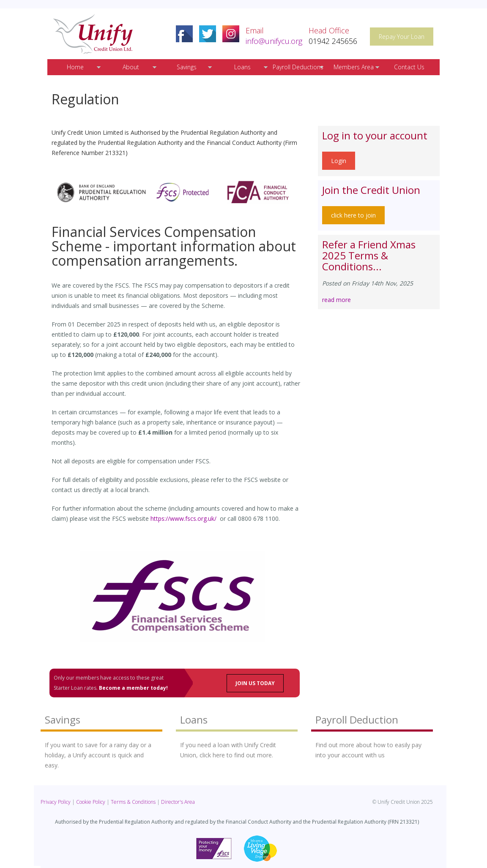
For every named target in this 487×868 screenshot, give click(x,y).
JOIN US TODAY (255, 683)
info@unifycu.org (274, 41)
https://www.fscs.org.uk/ (183, 518)
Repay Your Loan (402, 37)
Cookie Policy (91, 802)
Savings (187, 67)
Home (75, 67)
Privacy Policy (56, 802)
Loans (242, 67)
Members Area (354, 67)
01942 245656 (333, 41)
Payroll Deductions (298, 67)
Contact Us (409, 67)
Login (339, 161)
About (131, 67)
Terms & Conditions (133, 802)
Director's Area (178, 802)
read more (337, 300)
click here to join (353, 215)
